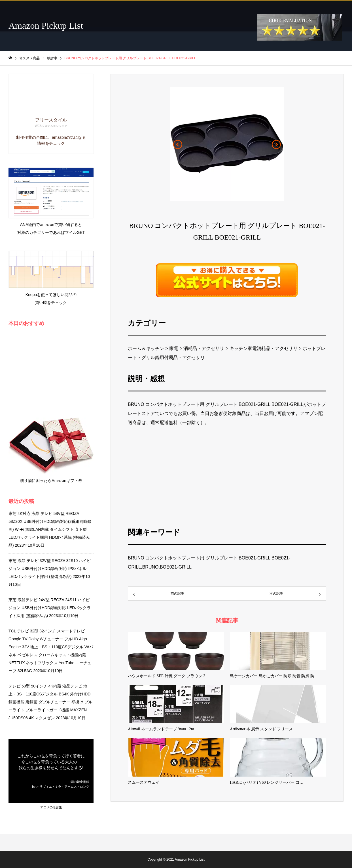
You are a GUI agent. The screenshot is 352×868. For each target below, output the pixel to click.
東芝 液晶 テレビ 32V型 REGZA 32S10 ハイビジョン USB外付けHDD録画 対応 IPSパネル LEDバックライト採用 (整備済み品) (50, 569)
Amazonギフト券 (67, 481)
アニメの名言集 (51, 807)
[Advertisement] (228, 476)
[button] (178, 144)
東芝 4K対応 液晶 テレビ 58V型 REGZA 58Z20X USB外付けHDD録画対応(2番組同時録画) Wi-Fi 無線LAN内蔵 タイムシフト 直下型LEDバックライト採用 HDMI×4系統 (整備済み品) (50, 529)
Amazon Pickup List (46, 26)
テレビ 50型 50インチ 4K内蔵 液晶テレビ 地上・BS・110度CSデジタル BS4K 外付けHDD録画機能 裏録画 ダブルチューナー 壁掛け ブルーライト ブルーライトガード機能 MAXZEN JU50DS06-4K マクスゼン (50, 702)
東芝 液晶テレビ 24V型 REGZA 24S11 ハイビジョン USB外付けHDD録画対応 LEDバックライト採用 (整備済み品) (50, 608)
